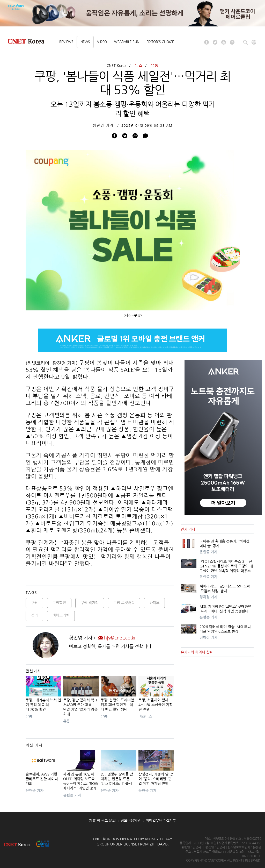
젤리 (34, 615)
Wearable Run (127, 42)
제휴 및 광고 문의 (102, 821)
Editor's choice (160, 42)
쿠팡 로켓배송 (124, 603)
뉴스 (139, 66)
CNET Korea (117, 66)
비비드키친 (61, 615)
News (85, 42)
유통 (155, 66)
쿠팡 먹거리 (90, 603)
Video (102, 42)
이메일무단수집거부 (161, 821)
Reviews (66, 42)
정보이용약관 (131, 821)
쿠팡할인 (59, 603)
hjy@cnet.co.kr (117, 638)
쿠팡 (34, 603)
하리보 (154, 603)
